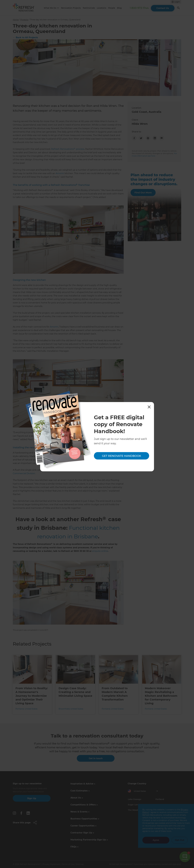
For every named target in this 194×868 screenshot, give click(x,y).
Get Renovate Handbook (122, 456)
